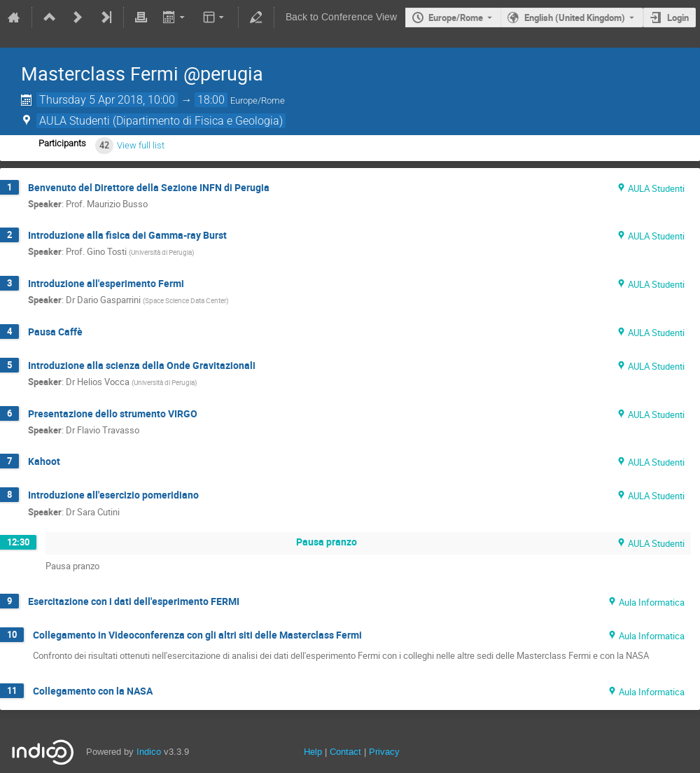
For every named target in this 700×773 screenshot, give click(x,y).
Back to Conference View (341, 17)
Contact (345, 752)
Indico (149, 752)
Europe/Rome (456, 18)
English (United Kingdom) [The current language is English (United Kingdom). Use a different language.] (575, 18)
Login (678, 18)
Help (313, 752)
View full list (141, 145)
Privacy (384, 752)
